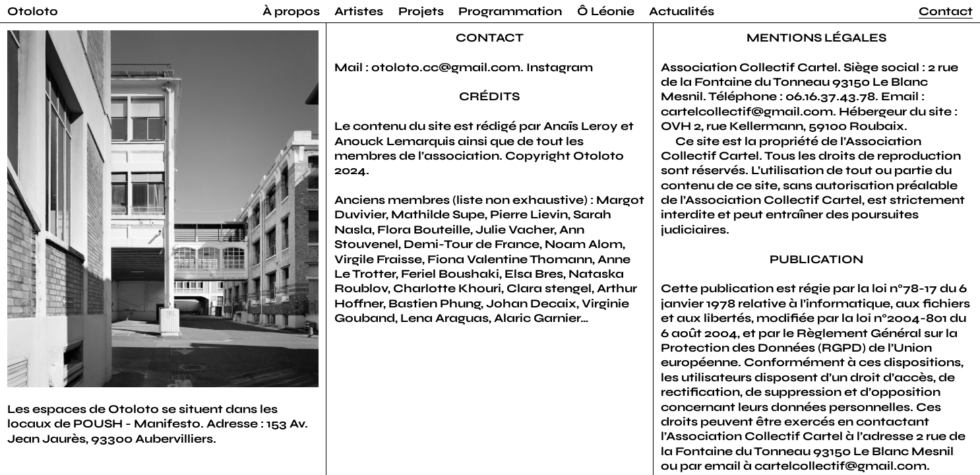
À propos (291, 11)
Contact (946, 11)
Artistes (359, 11)
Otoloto (33, 11)
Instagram (560, 67)
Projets (421, 11)
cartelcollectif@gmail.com (747, 111)
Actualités (682, 11)
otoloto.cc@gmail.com (446, 67)
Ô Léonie (606, 11)
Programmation (510, 11)
